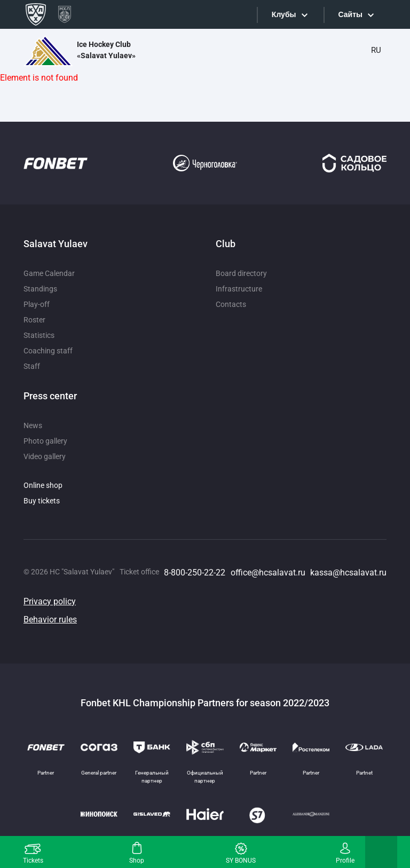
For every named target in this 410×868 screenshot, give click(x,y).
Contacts (231, 304)
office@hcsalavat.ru (268, 573)
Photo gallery (45, 441)
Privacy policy (50, 601)
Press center (50, 396)
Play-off (37, 304)
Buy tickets (42, 501)
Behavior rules (50, 620)
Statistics (39, 335)
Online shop (43, 485)
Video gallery (45, 456)
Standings (40, 289)
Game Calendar (49, 273)
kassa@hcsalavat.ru (348, 573)
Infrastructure (239, 289)
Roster (34, 320)
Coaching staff (48, 351)
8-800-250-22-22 (195, 573)
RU (376, 50)
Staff (32, 366)
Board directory (241, 273)
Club (226, 244)
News (33, 425)
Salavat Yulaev (56, 244)
